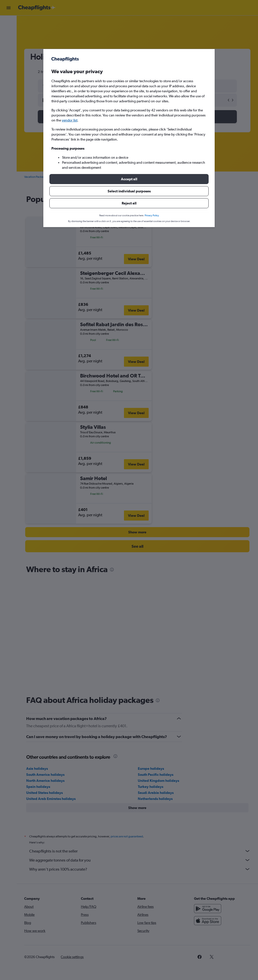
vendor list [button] (70, 120)
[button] (129, 179)
